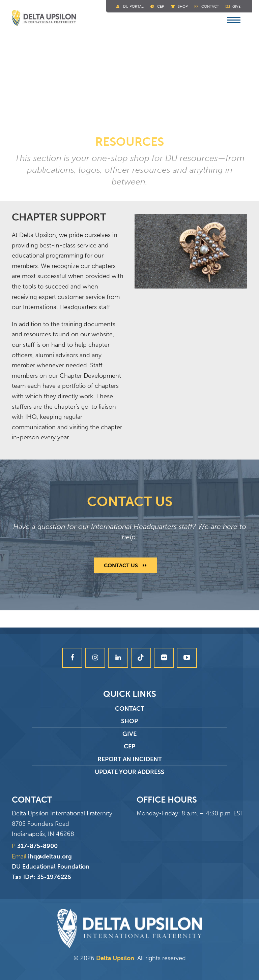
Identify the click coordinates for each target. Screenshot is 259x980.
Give (236, 7)
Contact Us (125, 565)
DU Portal (133, 7)
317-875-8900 (37, 846)
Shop (183, 7)
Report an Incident (130, 759)
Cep (161, 7)
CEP (129, 746)
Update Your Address (129, 772)
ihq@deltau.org (50, 856)
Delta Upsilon (115, 958)
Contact (210, 7)
